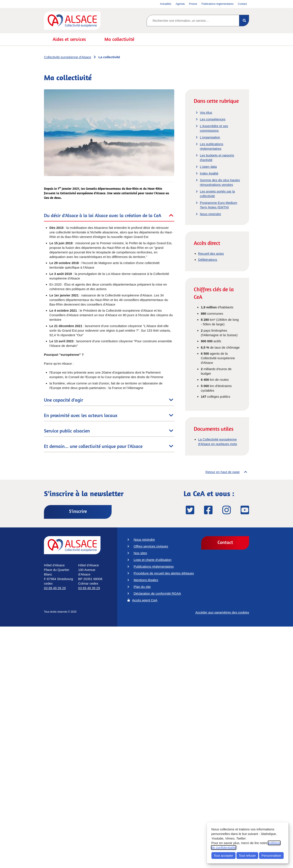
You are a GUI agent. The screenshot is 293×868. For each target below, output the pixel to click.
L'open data (208, 167)
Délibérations (208, 260)
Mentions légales (146, 580)
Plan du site (142, 587)
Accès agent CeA (145, 600)
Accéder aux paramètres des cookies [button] (222, 614)
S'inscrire (78, 511)
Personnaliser (271, 856)
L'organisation (210, 137)
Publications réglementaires (154, 566)
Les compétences (213, 119)
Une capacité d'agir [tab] (64, 400)
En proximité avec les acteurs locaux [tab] (81, 415)
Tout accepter (223, 856)
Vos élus (206, 112)
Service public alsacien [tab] (67, 431)
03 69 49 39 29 (55, 588)
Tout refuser (247, 856)
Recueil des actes (211, 254)
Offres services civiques (151, 546)
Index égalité (209, 173)
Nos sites (140, 553)
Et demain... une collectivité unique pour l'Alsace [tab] (93, 446)
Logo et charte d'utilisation (152, 560)
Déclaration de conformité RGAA (157, 593)
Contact (225, 542)
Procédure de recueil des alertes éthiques (164, 573)
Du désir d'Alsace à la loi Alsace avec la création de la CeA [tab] (103, 215)
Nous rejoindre (211, 214)
